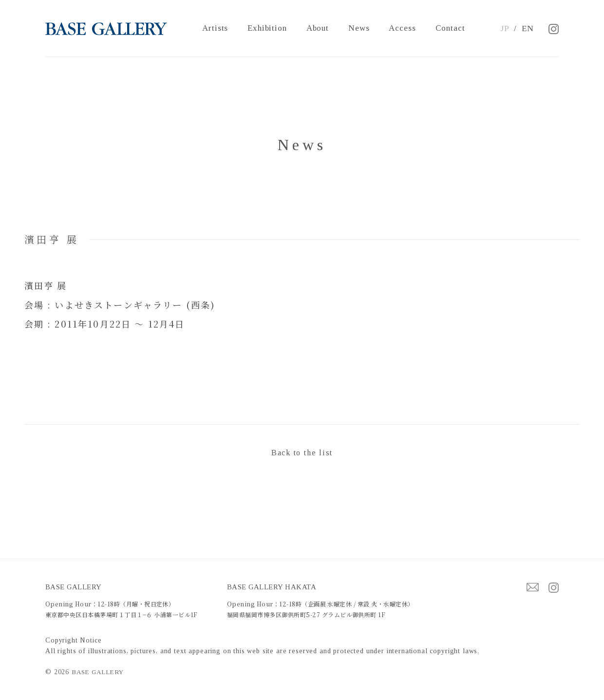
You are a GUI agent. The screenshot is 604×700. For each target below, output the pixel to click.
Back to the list (302, 453)
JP (505, 29)
